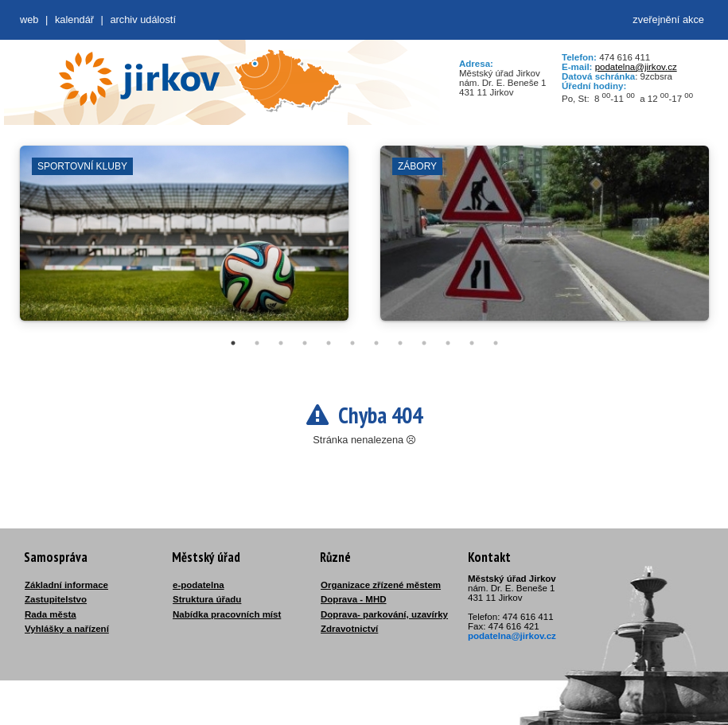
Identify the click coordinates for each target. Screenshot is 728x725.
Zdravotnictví (349, 629)
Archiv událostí (143, 19)
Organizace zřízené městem (381, 585)
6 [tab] (352, 343)
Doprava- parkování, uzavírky (384, 614)
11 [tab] (472, 343)
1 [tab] (233, 343)
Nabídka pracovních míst (227, 614)
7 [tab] (376, 343)
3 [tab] (281, 343)
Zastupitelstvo (56, 599)
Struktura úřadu (207, 599)
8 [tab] (400, 343)
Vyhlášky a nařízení (67, 629)
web (29, 19)
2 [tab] (257, 343)
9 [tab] (424, 343)
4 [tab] (305, 343)
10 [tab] (448, 343)
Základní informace (66, 585)
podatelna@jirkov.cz (636, 67)
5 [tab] (329, 343)
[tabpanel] (184, 241)
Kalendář (74, 19)
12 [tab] (496, 343)
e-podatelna (199, 585)
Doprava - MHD (354, 599)
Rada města (51, 614)
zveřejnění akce (668, 19)
